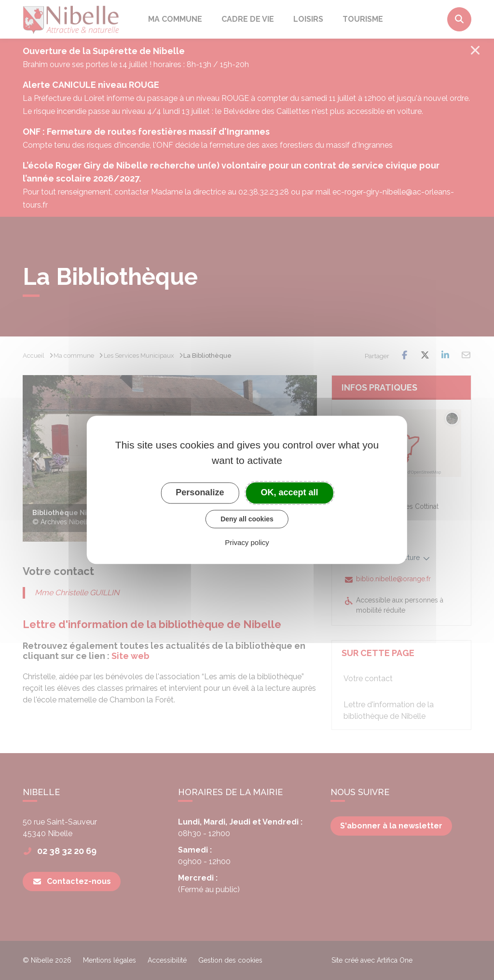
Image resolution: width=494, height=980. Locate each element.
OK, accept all (290, 492)
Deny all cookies (247, 519)
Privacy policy (247, 543)
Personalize (200, 492)
